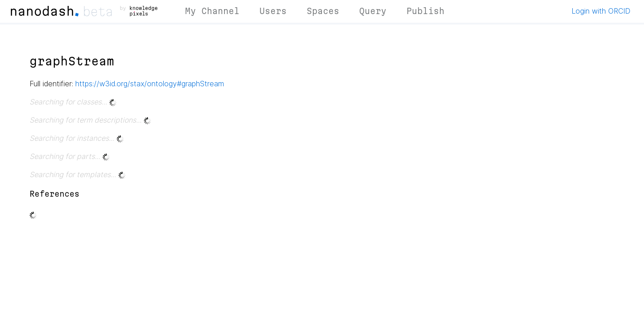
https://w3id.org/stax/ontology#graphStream (150, 84)
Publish (425, 11)
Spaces (323, 11)
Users (273, 11)
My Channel (212, 11)
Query (373, 11)
